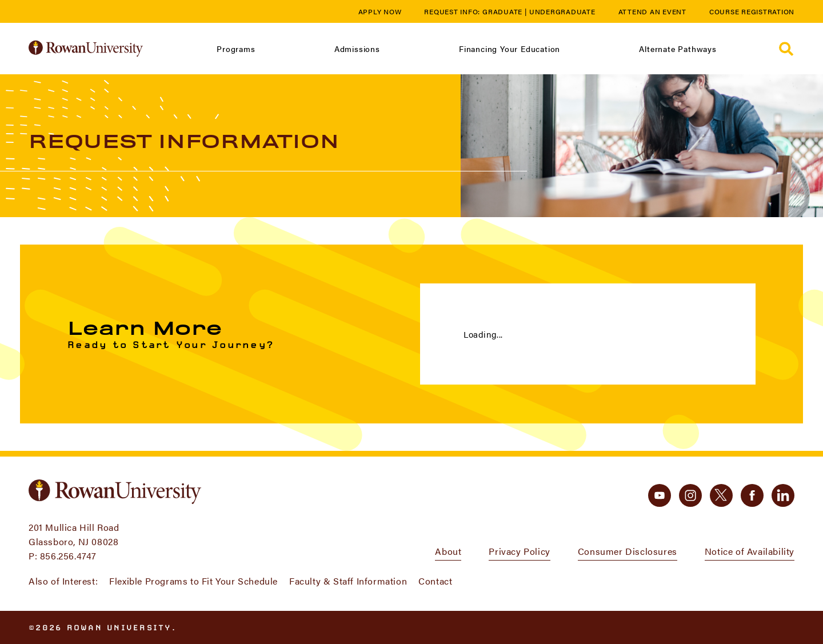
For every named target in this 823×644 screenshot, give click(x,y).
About (448, 551)
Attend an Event (652, 11)
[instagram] (690, 495)
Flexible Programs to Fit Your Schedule (193, 581)
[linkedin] (783, 495)
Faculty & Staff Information (348, 581)
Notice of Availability (750, 551)
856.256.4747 (68, 556)
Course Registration (752, 11)
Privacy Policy (519, 551)
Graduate (502, 11)
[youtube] (660, 495)
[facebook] (752, 495)
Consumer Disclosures (628, 551)
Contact (435, 581)
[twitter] (721, 495)
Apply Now (380, 11)
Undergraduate (562, 11)
